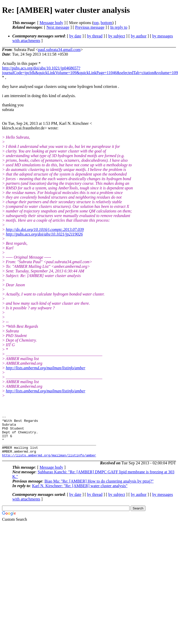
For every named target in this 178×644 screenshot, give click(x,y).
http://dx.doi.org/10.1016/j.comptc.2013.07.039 (45, 229)
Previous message (90, 27)
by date (75, 36)
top (96, 23)
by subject (117, 36)
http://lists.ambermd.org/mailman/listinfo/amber (46, 368)
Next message (58, 27)
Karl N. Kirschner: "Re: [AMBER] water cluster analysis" (80, 494)
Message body (51, 23)
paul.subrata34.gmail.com (59, 50)
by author (139, 36)
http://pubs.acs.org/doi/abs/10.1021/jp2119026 (44, 234)
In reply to (119, 27)
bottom (106, 23)
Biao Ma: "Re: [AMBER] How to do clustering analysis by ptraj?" (99, 490)
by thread (95, 36)
